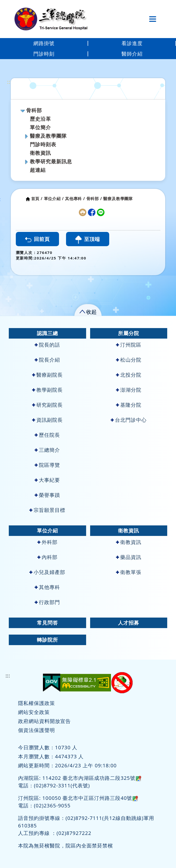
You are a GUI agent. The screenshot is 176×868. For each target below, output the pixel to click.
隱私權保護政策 (37, 703)
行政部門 (47, 602)
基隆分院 (129, 405)
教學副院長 (47, 390)
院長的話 (47, 345)
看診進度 (132, 43)
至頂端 (88, 240)
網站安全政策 (34, 712)
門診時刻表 (43, 144)
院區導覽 (47, 465)
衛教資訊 (40, 153)
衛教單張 (129, 572)
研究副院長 (47, 405)
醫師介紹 (132, 54)
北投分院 (129, 375)
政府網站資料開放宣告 (44, 721)
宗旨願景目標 (47, 510)
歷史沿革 (40, 119)
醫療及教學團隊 (48, 136)
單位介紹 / (54, 199)
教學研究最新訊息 (51, 161)
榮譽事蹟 (47, 495)
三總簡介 (47, 450)
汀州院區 (129, 345)
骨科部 (34, 110)
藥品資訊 (129, 557)
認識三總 (47, 333)
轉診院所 (47, 640)
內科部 (47, 557)
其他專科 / (75, 199)
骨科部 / (94, 199)
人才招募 (129, 623)
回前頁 (37, 239)
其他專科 (47, 587)
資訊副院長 (47, 420)
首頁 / (37, 199)
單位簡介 (40, 127)
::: (10, 82)
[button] (88, 311)
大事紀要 (47, 480)
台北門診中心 (129, 420)
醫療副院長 (47, 375)
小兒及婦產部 (47, 572)
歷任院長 (47, 435)
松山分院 (129, 360)
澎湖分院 (129, 390)
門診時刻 (44, 54)
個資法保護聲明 (37, 730)
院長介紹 (47, 360)
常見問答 (47, 623)
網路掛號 (44, 43)
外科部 (47, 542)
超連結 (38, 170)
